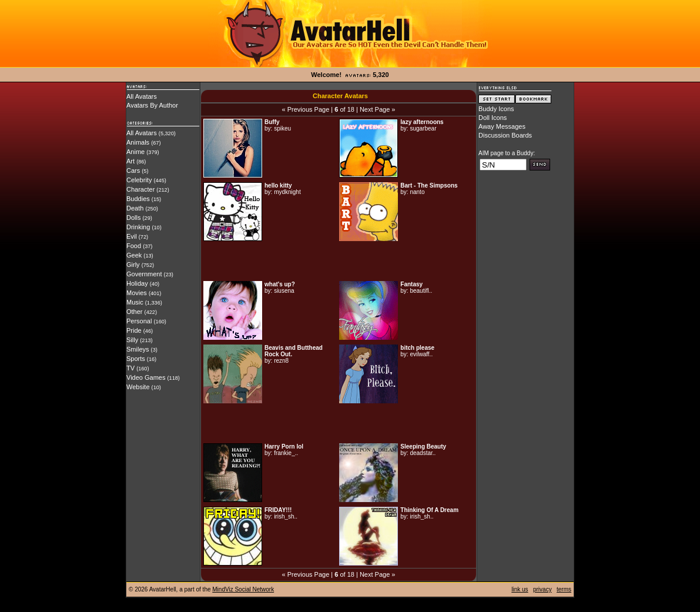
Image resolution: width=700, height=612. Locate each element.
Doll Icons (493, 118)
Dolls (133, 218)
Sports (136, 359)
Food (134, 246)
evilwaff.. (421, 354)
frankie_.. (286, 453)
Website (138, 387)
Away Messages (502, 126)
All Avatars (142, 96)
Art (130, 161)
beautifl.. (421, 291)
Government (144, 274)
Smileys (138, 349)
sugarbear (423, 128)
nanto (417, 192)
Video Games (146, 377)
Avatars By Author (152, 105)
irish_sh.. (286, 516)
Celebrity (139, 180)
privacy (542, 589)
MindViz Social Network (243, 589)
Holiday (137, 283)
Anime (135, 152)
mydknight (287, 192)
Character (140, 189)
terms (564, 589)
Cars (133, 170)
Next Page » (378, 109)
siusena (284, 291)
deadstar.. (423, 453)
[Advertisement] (339, 261)
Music (135, 302)
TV (130, 368)
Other (135, 312)
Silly (132, 340)
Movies (137, 293)
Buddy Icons (496, 109)
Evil (132, 236)
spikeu (282, 128)
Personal (139, 321)
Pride (134, 330)
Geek (134, 255)
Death (135, 208)
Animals (138, 142)
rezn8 (281, 361)
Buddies (138, 199)
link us (520, 589)
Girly (133, 265)
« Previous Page (306, 109)
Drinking (138, 227)
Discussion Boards (505, 135)
